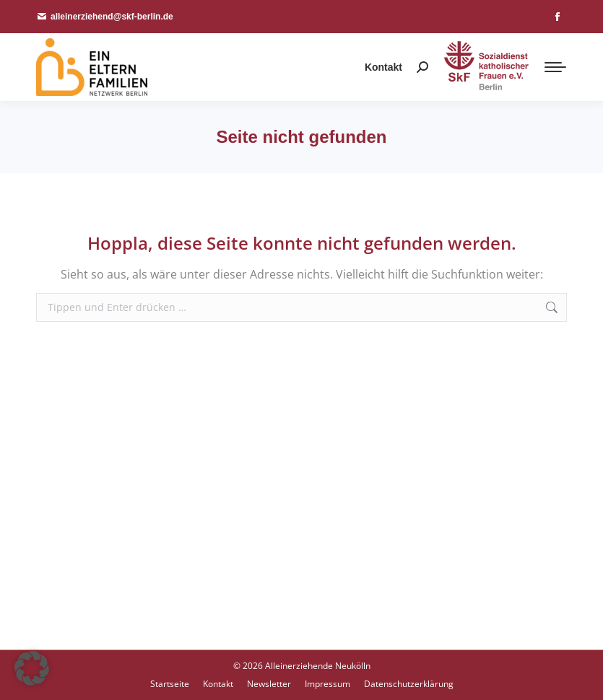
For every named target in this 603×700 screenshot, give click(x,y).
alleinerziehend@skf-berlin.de (105, 17)
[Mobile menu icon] (555, 67)
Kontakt (383, 67)
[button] (32, 668)
